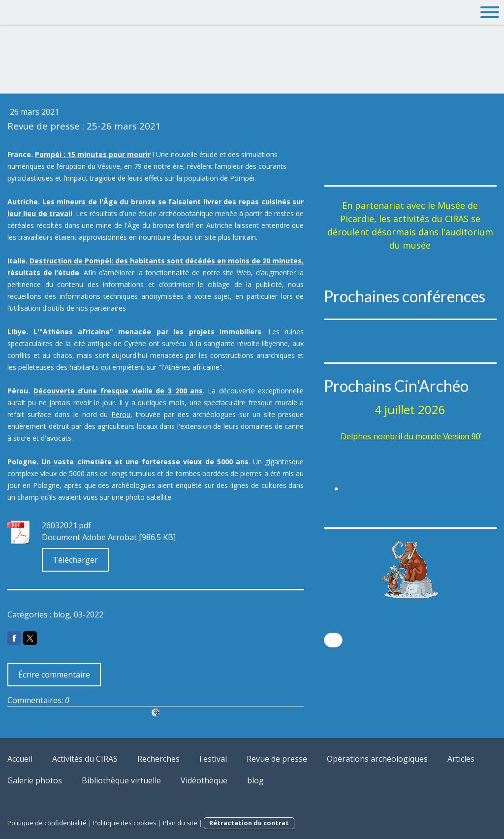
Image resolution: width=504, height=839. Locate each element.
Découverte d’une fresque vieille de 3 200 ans (118, 391)
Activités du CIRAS (85, 759)
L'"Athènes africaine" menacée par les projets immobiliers (148, 332)
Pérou (121, 414)
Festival (213, 759)
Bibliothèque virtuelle (121, 780)
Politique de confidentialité (47, 823)
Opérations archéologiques (377, 759)
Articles (461, 759)
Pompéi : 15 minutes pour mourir (93, 154)
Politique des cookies (125, 823)
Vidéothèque (204, 780)
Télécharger (75, 560)
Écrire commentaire (54, 675)
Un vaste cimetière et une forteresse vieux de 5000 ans (145, 462)
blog (255, 780)
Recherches (158, 759)
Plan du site (180, 823)
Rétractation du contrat (249, 823)
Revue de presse (277, 759)
